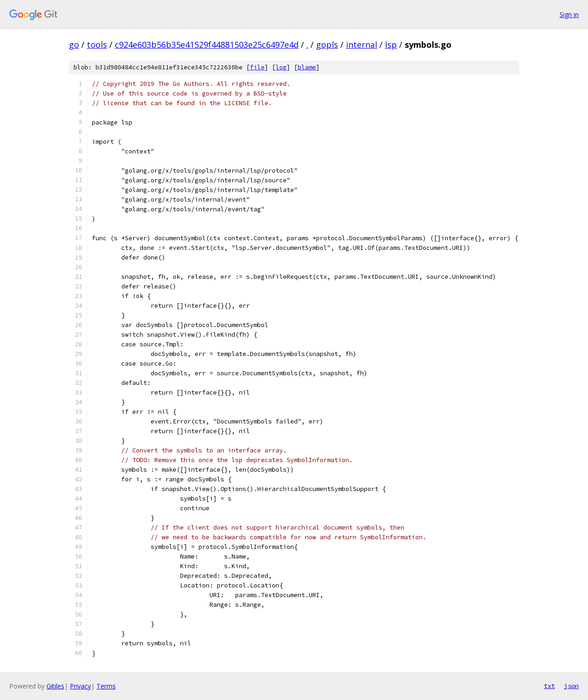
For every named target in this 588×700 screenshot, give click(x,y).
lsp (391, 45)
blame (307, 67)
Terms (106, 686)
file (257, 67)
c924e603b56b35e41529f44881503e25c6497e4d (207, 45)
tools (97, 45)
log (281, 67)
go (74, 45)
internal (362, 45)
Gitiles (55, 686)
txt (549, 686)
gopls (327, 45)
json (571, 686)
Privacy (80, 686)
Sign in (569, 14)
